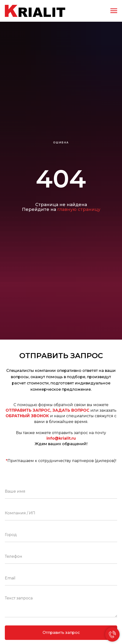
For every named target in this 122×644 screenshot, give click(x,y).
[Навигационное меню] (114, 11)
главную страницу (79, 209)
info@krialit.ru (61, 438)
